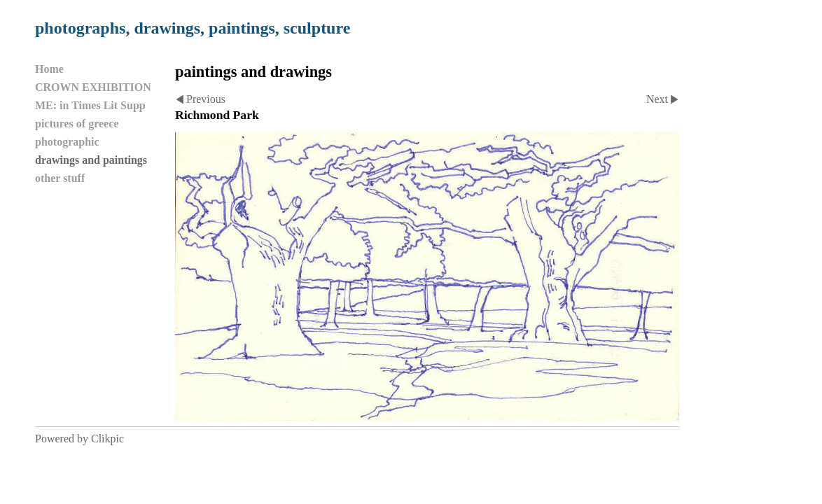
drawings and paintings (91, 160)
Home (49, 69)
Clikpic (107, 439)
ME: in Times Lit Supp (90, 105)
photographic (67, 142)
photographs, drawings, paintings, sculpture (193, 28)
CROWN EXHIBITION (93, 87)
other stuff (60, 178)
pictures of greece (77, 124)
